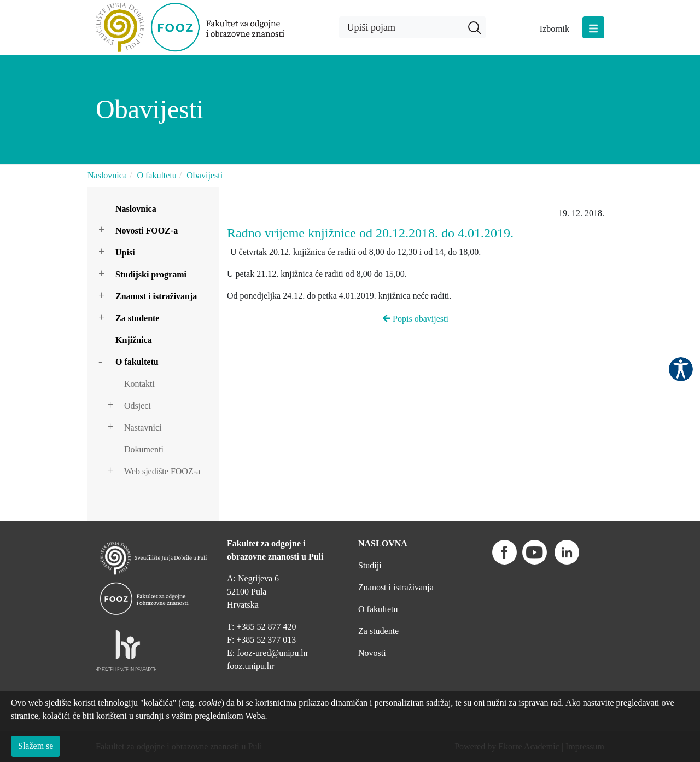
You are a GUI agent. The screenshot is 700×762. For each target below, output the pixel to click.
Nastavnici (143, 427)
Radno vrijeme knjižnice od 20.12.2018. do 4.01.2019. (370, 233)
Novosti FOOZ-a (147, 231)
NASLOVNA (383, 543)
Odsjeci (138, 406)
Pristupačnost (681, 369)
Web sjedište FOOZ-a (162, 471)
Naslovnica (107, 175)
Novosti (372, 653)
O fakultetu (156, 175)
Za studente (137, 318)
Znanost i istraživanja (156, 296)
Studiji (370, 565)
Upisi (125, 252)
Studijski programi (151, 274)
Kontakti (139, 384)
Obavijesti (205, 175)
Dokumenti (144, 449)
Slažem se (36, 746)
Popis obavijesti (416, 319)
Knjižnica (134, 340)
